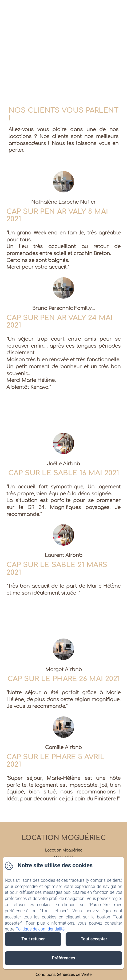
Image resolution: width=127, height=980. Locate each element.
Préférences (64, 958)
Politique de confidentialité (40, 929)
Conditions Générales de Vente (63, 975)
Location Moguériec (64, 838)
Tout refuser (33, 939)
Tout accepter (94, 939)
